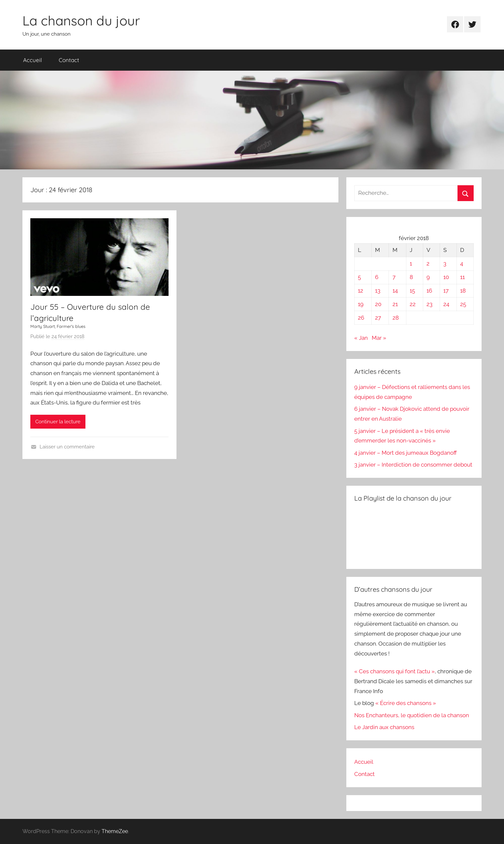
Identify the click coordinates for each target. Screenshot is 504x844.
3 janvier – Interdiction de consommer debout (413, 465)
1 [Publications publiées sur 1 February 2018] (411, 264)
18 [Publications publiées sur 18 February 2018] (463, 291)
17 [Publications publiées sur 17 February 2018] (446, 291)
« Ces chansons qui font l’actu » (394, 671)
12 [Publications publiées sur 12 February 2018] (361, 291)
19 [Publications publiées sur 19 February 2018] (361, 304)
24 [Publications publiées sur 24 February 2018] (446, 304)
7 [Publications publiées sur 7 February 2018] (394, 277)
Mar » (379, 338)
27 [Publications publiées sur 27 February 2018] (378, 318)
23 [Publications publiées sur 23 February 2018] (429, 304)
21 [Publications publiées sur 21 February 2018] (395, 304)
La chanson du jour (81, 20)
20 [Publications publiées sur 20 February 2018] (378, 304)
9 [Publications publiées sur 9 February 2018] (428, 277)
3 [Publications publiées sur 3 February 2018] (445, 264)
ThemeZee (115, 831)
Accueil (32, 60)
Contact (69, 60)
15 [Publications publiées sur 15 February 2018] (412, 291)
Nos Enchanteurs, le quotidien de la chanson (412, 715)
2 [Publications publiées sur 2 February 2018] (428, 264)
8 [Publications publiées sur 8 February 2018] (411, 277)
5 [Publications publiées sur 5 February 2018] (359, 277)
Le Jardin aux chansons (384, 727)
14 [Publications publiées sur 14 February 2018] (395, 291)
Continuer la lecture (58, 422)
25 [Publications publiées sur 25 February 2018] (463, 304)
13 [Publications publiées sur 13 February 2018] (378, 291)
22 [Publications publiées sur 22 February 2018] (413, 304)
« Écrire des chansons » (406, 703)
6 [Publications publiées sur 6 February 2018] (377, 277)
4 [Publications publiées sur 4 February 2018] (462, 264)
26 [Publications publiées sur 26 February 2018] (361, 318)
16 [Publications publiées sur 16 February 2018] (429, 291)
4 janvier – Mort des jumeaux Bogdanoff (406, 453)
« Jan (361, 338)
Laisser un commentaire (67, 447)
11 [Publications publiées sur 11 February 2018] (462, 277)
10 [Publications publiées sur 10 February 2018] (446, 277)
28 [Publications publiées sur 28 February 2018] (396, 318)
